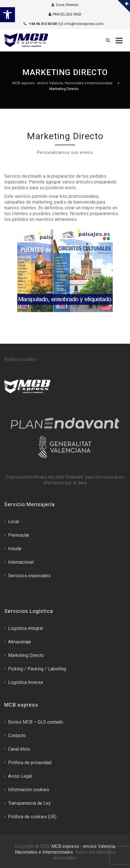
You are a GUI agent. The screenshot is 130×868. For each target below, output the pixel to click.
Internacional (21, 562)
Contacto (17, 736)
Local (14, 522)
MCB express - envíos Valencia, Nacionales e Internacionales (65, 849)
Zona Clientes (67, 5)
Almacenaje (20, 642)
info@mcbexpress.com (84, 24)
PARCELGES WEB (67, 14)
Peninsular (19, 535)
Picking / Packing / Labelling (37, 669)
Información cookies (29, 790)
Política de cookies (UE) (32, 817)
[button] (7, 15)
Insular (15, 549)
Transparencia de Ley (29, 803)
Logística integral (25, 628)
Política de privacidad (30, 763)
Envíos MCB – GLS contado (36, 722)
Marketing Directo (26, 655)
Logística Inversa (25, 682)
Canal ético (19, 749)
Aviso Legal (20, 776)
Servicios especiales (29, 576)
